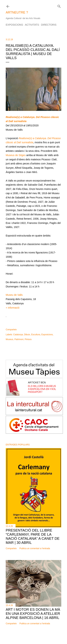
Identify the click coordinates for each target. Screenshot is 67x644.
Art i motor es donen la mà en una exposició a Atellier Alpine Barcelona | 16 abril (33, 614)
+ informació (13, 308)
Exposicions (14, 25)
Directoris (49, 25)
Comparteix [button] (11, 330)
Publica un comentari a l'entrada (35, 548)
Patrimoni (19, 339)
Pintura (28, 339)
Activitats (32, 25)
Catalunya (18, 335)
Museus (9, 339)
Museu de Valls (14, 295)
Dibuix (27, 335)
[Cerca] (59, 6)
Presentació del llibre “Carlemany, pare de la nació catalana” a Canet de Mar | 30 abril (33, 536)
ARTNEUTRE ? (17, 12)
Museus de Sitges (16, 155)
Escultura (36, 335)
